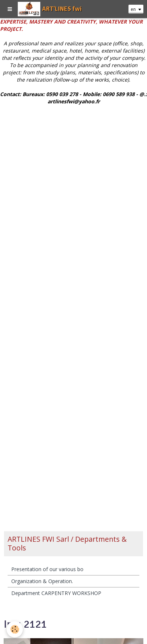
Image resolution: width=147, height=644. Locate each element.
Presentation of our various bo (47, 569)
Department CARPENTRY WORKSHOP (56, 593)
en (133, 9)
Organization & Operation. (42, 581)
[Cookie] (15, 629)
